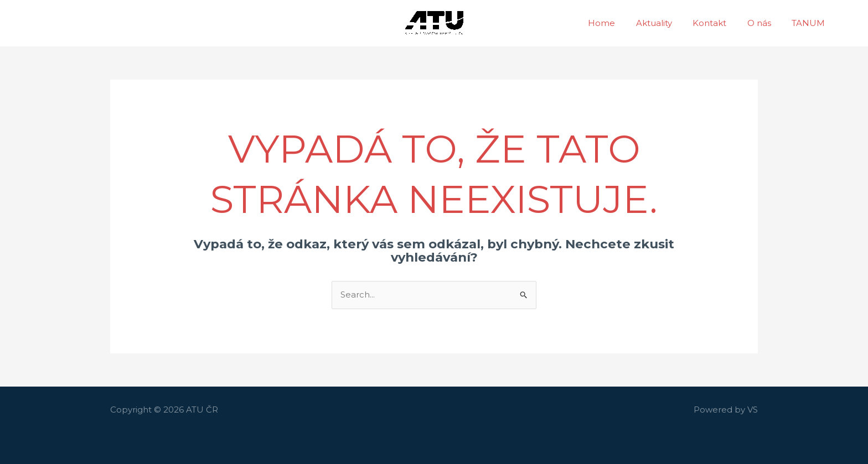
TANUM (810, 23)
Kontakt (720, 23)
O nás (765, 23)
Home (620, 23)
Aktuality (668, 23)
